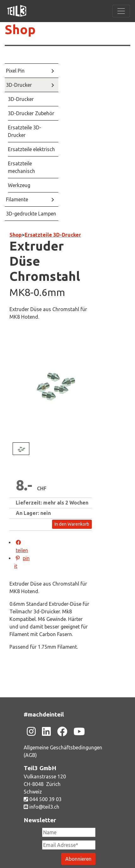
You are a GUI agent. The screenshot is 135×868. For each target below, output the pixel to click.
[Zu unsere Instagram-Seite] (31, 731)
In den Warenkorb (72, 524)
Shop (20, 30)
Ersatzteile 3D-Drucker (53, 235)
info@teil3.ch (41, 807)
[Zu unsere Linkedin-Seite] (46, 731)
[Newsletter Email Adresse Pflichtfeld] (69, 845)
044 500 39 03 (43, 799)
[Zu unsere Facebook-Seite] (62, 731)
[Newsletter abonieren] (78, 859)
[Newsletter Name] (69, 832)
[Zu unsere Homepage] (17, 11)
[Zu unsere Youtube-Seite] (79, 731)
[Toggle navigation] (121, 11)
